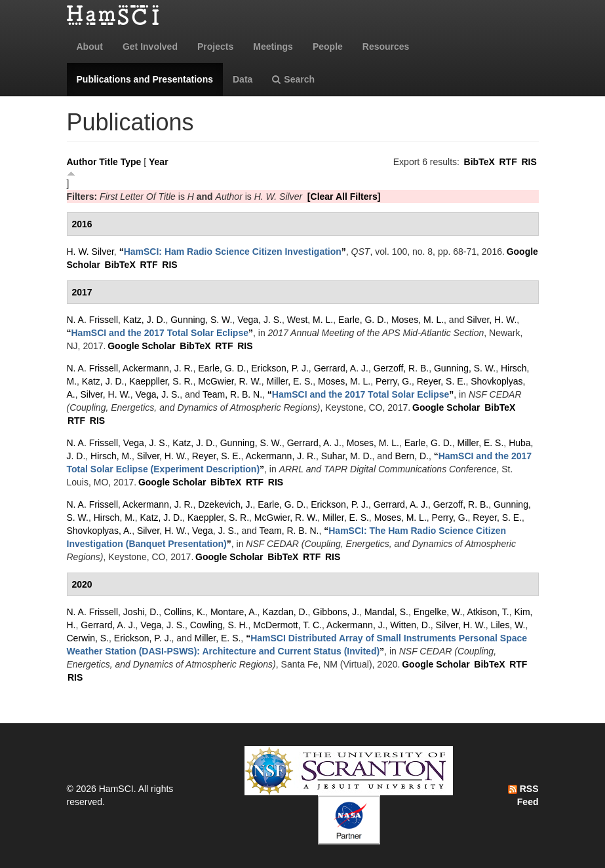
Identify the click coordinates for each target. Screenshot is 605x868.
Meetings (273, 47)
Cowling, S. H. (219, 625)
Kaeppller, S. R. (161, 381)
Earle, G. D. (362, 320)
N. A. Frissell (93, 320)
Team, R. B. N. (232, 394)
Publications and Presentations (145, 79)
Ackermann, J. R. (158, 368)
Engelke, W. (438, 612)
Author (82, 162)
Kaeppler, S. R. (218, 518)
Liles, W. (508, 625)
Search (293, 79)
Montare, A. (234, 612)
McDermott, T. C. (287, 625)
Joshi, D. (141, 612)
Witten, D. (410, 625)
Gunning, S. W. (201, 320)
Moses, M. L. (418, 320)
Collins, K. (185, 612)
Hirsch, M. (111, 456)
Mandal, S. (386, 612)
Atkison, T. (488, 612)
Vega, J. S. (260, 320)
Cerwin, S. (88, 638)
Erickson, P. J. (280, 368)
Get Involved (150, 47)
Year (159, 162)
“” (233, 252)
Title (108, 162)
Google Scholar (141, 346)
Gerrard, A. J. (341, 368)
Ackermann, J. (356, 625)
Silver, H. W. (492, 320)
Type (131, 162)
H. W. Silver (90, 252)
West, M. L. (310, 320)
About (90, 47)
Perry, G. (394, 381)
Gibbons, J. (336, 612)
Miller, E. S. (290, 381)
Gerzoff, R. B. (401, 368)
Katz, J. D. (145, 320)
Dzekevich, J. (225, 504)
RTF (508, 162)
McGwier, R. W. (229, 381)
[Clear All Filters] (344, 197)
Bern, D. (412, 456)
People (328, 47)
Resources (386, 47)
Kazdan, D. (285, 612)
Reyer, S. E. (441, 381)
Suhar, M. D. (347, 456)
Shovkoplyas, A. (100, 531)
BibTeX (479, 162)
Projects (215, 47)
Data (243, 79)
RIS (529, 162)
